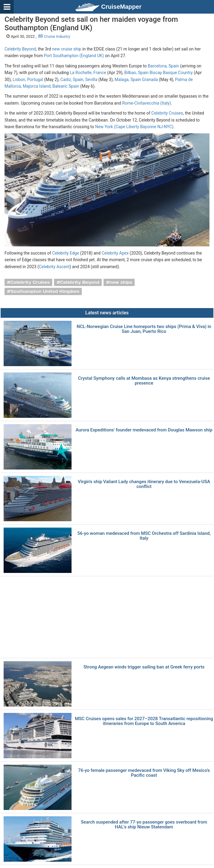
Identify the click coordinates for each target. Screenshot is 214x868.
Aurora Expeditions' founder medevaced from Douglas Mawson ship (144, 430)
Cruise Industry (54, 36)
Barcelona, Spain (164, 66)
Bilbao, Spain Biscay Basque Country (159, 73)
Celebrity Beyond (20, 49)
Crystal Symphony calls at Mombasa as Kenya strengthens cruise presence (144, 381)
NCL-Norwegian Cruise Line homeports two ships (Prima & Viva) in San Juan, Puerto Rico (144, 329)
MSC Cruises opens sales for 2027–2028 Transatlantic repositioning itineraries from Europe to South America (144, 721)
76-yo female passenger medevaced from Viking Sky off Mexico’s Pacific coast (144, 773)
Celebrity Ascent (54, 267)
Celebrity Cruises (167, 113)
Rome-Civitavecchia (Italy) (147, 103)
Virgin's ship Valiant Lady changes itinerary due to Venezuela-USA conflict (144, 484)
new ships (121, 282)
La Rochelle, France (88, 73)
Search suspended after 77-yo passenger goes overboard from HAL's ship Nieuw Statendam (144, 825)
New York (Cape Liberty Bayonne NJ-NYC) (134, 127)
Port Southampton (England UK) (74, 56)
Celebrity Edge (66, 253)
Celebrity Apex (115, 253)
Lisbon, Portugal (28, 80)
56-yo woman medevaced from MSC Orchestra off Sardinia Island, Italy (144, 536)
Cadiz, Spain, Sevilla (79, 80)
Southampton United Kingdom (45, 291)
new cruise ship (67, 49)
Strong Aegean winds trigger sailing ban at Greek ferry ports (144, 667)
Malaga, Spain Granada (136, 80)
